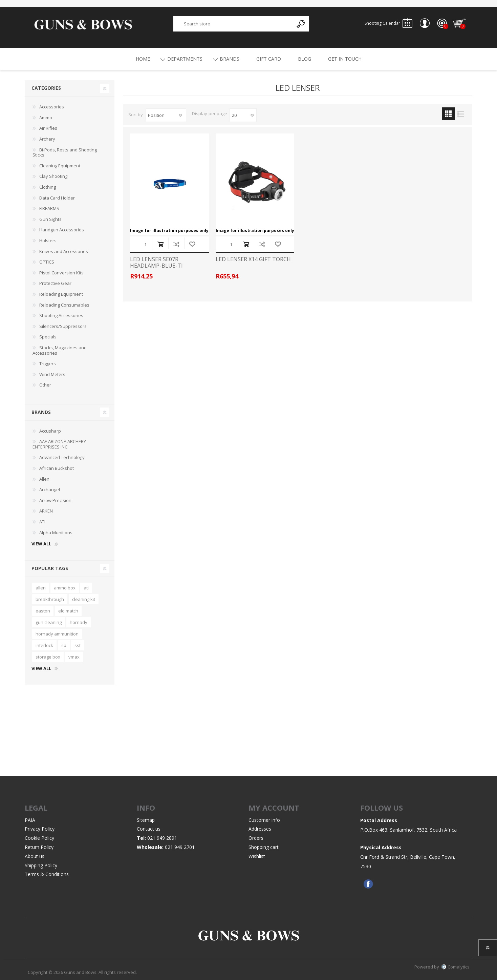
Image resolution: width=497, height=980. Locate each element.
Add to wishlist (192, 244)
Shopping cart (460, 23)
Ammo (46, 118)
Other (45, 385)
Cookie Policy (39, 838)
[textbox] (234, 24)
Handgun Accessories (62, 230)
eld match (68, 611)
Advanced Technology (62, 458)
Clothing (48, 187)
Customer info (264, 820)
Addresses (260, 829)
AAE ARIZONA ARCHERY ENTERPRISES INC (59, 444)
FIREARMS (49, 208)
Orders (256, 838)
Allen (44, 479)
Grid (448, 114)
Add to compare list (176, 244)
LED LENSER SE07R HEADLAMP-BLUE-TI (156, 263)
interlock (44, 645)
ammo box (65, 588)
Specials (48, 337)
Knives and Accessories (64, 251)
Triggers (48, 363)
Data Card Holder (57, 198)
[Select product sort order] (166, 115)
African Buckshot (57, 468)
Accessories (52, 107)
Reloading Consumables (64, 305)
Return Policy (39, 847)
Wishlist (257, 856)
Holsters (48, 241)
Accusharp (50, 431)
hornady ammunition (57, 634)
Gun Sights (50, 219)
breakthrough (50, 599)
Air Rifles (48, 128)
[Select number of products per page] (243, 115)
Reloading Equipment (61, 294)
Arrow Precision (55, 500)
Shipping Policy (41, 865)
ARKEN (46, 511)
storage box (48, 657)
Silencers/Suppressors (63, 326)
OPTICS (47, 262)
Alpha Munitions (56, 533)
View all (41, 544)
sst (78, 645)
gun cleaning (49, 622)
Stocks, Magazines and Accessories (60, 350)
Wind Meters (52, 374)
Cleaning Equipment (60, 166)
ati (86, 588)
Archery (47, 139)
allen (41, 588)
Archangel (50, 489)
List (461, 114)
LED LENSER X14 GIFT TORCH (253, 259)
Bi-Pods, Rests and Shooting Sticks (65, 152)
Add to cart (160, 244)
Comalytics (455, 967)
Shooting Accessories (61, 315)
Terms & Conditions (47, 874)
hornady (79, 622)
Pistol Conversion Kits (61, 273)
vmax (74, 657)
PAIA (30, 820)
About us (35, 856)
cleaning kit (84, 599)
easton (43, 611)
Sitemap (146, 820)
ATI (42, 522)
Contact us (149, 829)
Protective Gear (55, 284)
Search (301, 24)
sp (64, 645)
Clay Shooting (53, 176)
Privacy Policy (40, 829)
